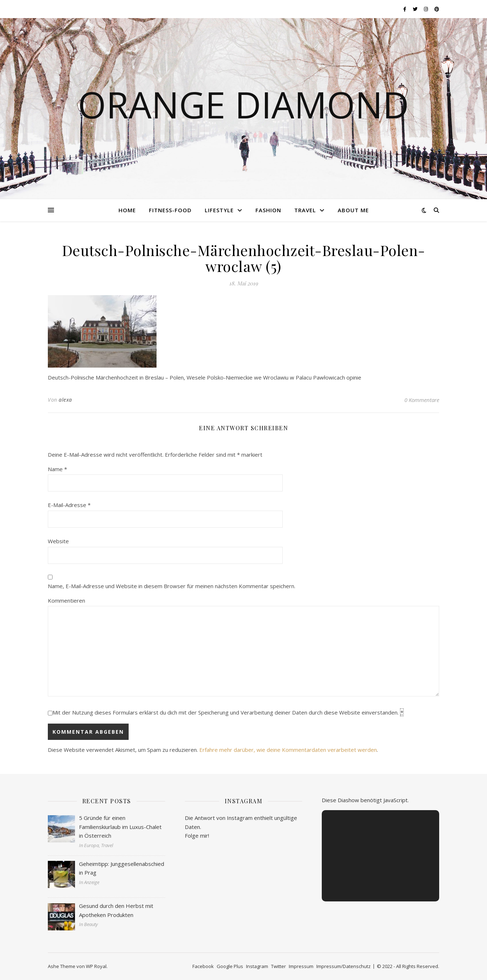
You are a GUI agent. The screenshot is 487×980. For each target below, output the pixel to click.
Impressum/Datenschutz (344, 966)
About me (353, 210)
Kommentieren (66, 600)
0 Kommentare (422, 400)
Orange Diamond (243, 104)
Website (58, 541)
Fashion (268, 210)
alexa (65, 400)
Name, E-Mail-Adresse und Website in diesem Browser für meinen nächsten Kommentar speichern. (172, 586)
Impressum (301, 966)
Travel (305, 210)
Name (57, 469)
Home (127, 210)
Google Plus (230, 966)
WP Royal (96, 966)
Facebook (203, 966)
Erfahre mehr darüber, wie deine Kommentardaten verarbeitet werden (288, 750)
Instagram (257, 966)
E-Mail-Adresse (69, 505)
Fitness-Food (170, 210)
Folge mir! (197, 835)
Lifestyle (219, 210)
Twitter (278, 966)
